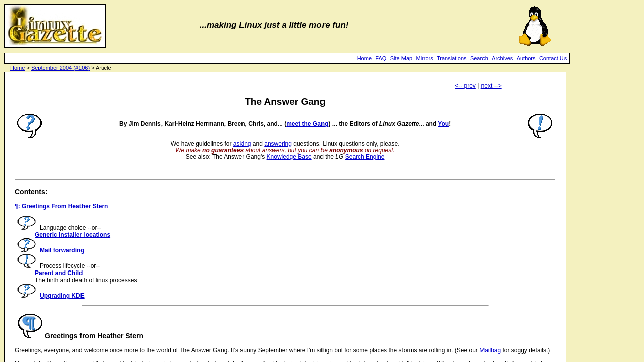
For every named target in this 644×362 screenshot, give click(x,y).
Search (479, 58)
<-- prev (465, 86)
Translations (452, 58)
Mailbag (490, 350)
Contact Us (553, 58)
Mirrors (424, 58)
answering (278, 144)
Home (365, 58)
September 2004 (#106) (60, 68)
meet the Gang (307, 124)
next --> (491, 86)
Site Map (401, 58)
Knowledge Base (289, 157)
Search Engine (365, 157)
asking (242, 144)
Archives (502, 58)
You (443, 124)
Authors (526, 58)
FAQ (381, 58)
